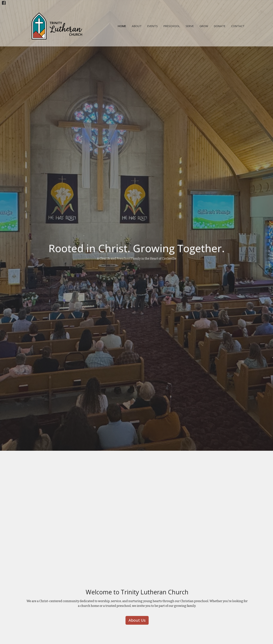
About (137, 26)
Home (122, 26)
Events (153, 26)
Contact (238, 26)
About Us (137, 620)
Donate (220, 26)
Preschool (172, 26)
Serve (190, 26)
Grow (204, 26)
